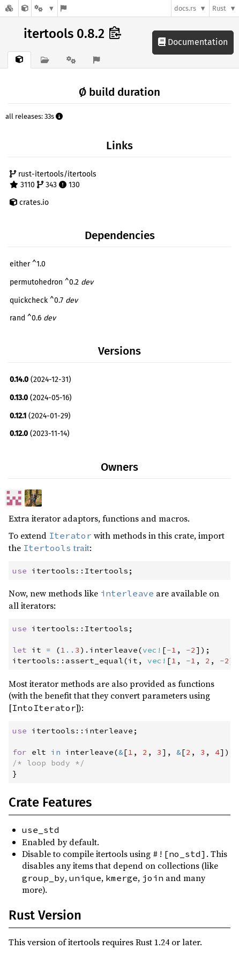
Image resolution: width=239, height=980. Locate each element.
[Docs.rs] (9, 8)
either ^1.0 (28, 264)
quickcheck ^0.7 (44, 300)
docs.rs (185, 8)
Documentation (193, 42)
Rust (219, 8)
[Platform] (44, 8)
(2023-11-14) (40, 434)
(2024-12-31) (40, 380)
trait (56, 548)
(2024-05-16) (41, 398)
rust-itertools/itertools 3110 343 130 (53, 179)
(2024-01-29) (40, 416)
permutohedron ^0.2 (51, 282)
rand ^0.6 (33, 318)
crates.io (29, 202)
